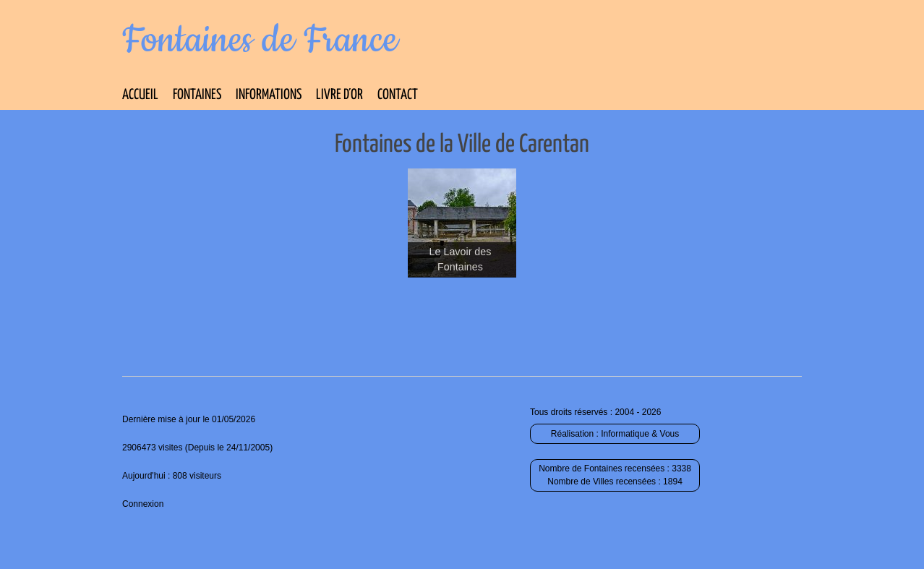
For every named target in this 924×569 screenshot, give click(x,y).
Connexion (143, 504)
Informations (269, 95)
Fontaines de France (260, 40)
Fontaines (197, 95)
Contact (398, 95)
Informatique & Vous (640, 434)
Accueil (140, 95)
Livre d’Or (339, 95)
